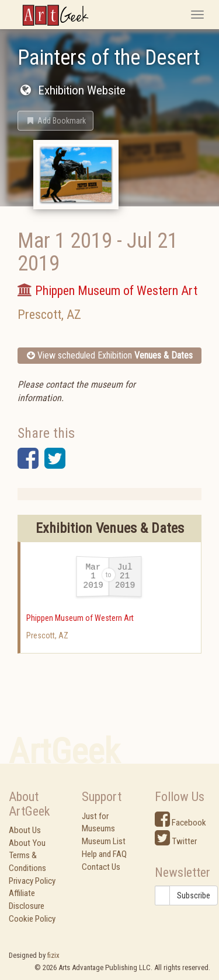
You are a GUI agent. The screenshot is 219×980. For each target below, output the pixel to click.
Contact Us (101, 867)
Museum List (104, 841)
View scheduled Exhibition (110, 355)
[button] (55, 121)
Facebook (180, 823)
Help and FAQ (104, 854)
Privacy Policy (32, 881)
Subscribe (194, 895)
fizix (53, 955)
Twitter (176, 841)
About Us (25, 830)
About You (27, 843)
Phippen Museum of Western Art (80, 618)
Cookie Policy (32, 919)
